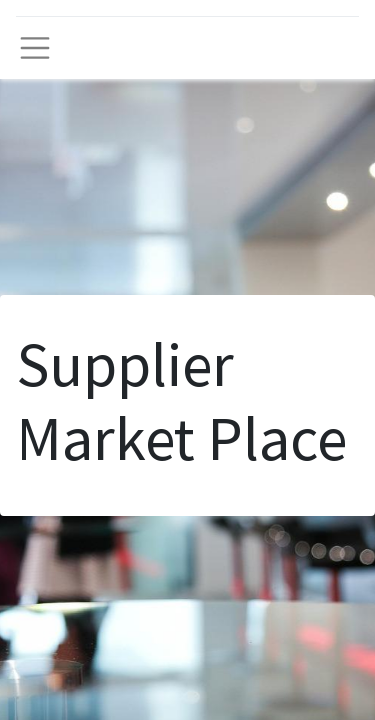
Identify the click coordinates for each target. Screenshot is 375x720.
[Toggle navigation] (35, 48)
